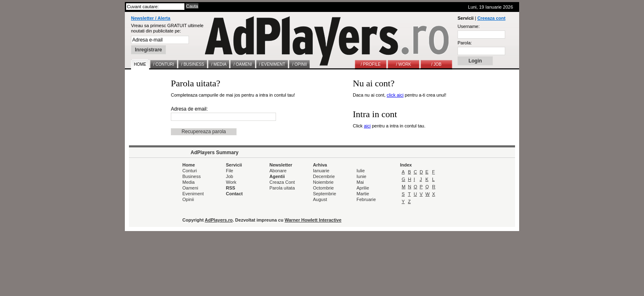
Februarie (366, 199)
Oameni (190, 188)
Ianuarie (321, 171)
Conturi (190, 171)
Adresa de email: (189, 109)
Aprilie (363, 188)
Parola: (465, 43)
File (230, 171)
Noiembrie (323, 182)
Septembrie (324, 194)
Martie (363, 194)
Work (231, 182)
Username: (469, 26)
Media (189, 182)
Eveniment (193, 194)
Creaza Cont (282, 182)
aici (367, 126)
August (320, 199)
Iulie (361, 171)
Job (230, 176)
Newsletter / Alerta (151, 18)
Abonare (278, 171)
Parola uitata (282, 188)
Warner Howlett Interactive (313, 220)
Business (192, 176)
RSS (231, 188)
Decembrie (324, 176)
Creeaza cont (491, 18)
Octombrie (323, 188)
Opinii (188, 199)
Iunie (361, 176)
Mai (360, 182)
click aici (395, 95)
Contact (234, 194)
